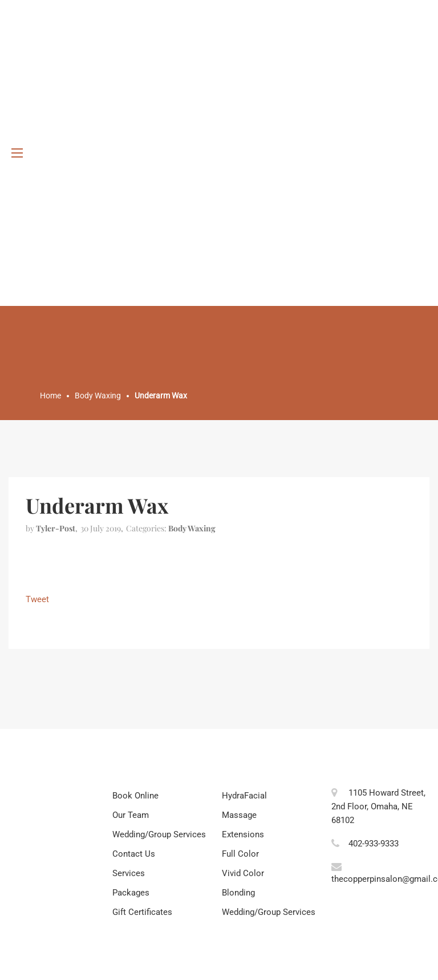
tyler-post (56, 528)
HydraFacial (244, 796)
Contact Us (134, 854)
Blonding (238, 893)
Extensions (243, 834)
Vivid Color (243, 873)
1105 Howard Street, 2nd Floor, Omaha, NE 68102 (378, 806)
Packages (131, 893)
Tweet (37, 599)
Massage (239, 815)
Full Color (240, 854)
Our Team (131, 815)
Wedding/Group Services (159, 834)
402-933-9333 (374, 844)
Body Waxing (192, 528)
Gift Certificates (142, 912)
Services (129, 873)
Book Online (135, 796)
